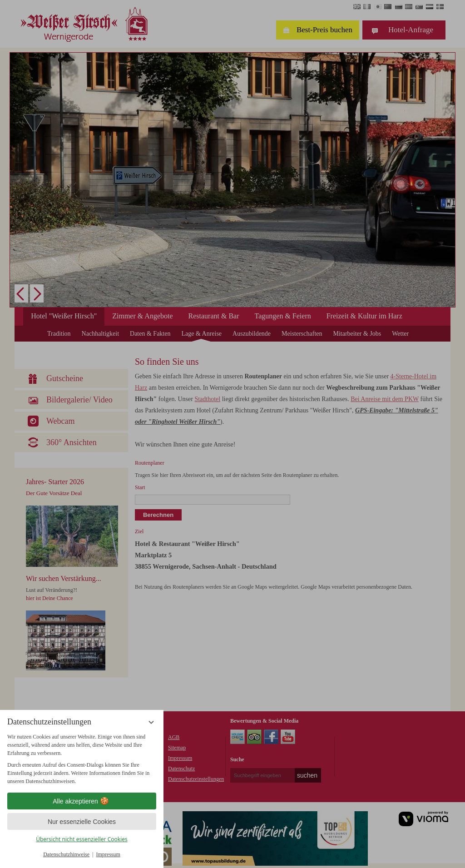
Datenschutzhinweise (66, 854)
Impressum (108, 854)
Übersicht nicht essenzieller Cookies (82, 839)
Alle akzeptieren (82, 801)
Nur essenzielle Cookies (82, 822)
